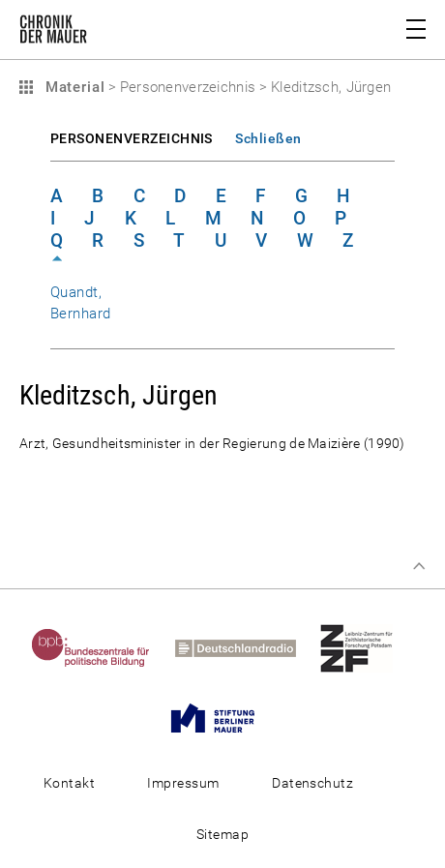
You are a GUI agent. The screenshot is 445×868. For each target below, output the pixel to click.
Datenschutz (312, 783)
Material (73, 87)
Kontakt (69, 783)
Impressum (183, 783)
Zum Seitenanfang (419, 566)
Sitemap (222, 834)
